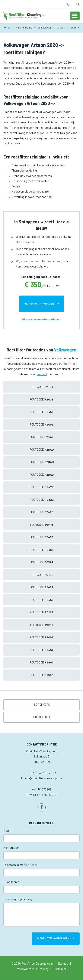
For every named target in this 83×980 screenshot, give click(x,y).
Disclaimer (60, 969)
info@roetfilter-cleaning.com (43, 778)
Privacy (44, 969)
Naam (7, 830)
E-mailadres (11, 882)
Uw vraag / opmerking (18, 899)
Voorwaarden (26, 969)
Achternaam (11, 848)
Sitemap (63, 963)
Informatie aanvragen (53, 938)
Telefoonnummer (21, 865)
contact (42, 374)
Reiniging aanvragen (39, 303)
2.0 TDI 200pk (42, 717)
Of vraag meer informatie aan (42, 319)
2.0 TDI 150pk (42, 705)
